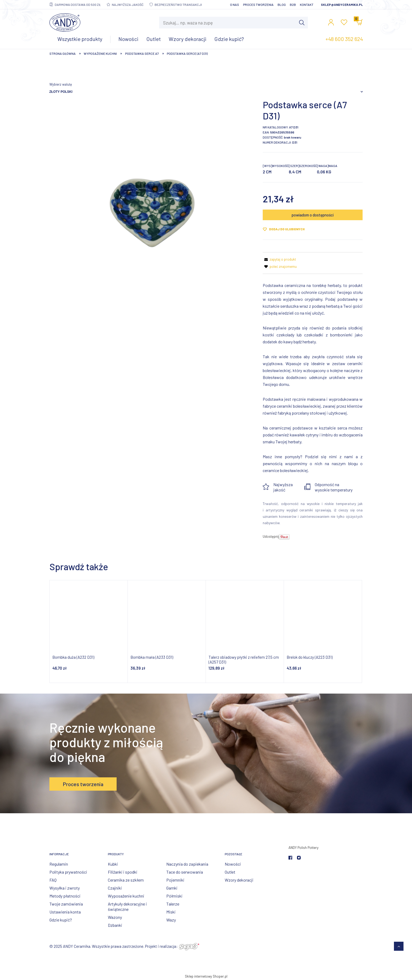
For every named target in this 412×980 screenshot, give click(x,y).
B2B (293, 5)
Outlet (230, 872)
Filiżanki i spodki (123, 872)
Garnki (172, 888)
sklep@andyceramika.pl (342, 5)
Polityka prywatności (68, 872)
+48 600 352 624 (344, 39)
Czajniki (115, 888)
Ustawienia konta (65, 912)
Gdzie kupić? (61, 920)
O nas (235, 5)
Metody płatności (65, 896)
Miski (171, 912)
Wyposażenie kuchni (126, 896)
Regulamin (59, 864)
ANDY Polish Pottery (303, 848)
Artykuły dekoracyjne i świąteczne (127, 906)
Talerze (173, 904)
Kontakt (307, 5)
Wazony (115, 917)
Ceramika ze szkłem (126, 880)
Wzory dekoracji (239, 880)
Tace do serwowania (185, 872)
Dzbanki (115, 925)
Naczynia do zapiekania (187, 864)
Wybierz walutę (61, 84)
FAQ (53, 880)
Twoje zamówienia (66, 904)
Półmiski (174, 896)
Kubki (113, 864)
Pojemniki (175, 880)
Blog (282, 5)
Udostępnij (271, 536)
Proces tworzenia (258, 5)
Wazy (171, 920)
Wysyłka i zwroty (65, 888)
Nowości (233, 864)
